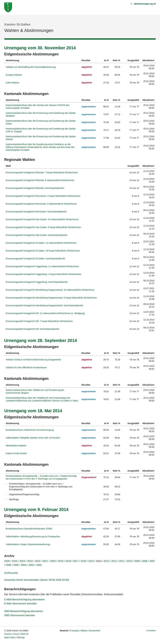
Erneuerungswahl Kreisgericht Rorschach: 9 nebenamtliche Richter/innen (41, 204)
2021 (45, 561)
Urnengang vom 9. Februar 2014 (36, 510)
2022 (38, 561)
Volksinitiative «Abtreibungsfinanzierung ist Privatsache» (33, 536)
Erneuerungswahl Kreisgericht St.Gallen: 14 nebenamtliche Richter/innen (41, 243)
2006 (8, 565)
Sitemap (21, 637)
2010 (129, 561)
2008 (145, 561)
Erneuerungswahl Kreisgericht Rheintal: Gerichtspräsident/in (35, 188)
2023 (30, 561)
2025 (15, 561)
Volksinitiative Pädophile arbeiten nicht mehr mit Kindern (33, 438)
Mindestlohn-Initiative (16, 446)
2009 (137, 561)
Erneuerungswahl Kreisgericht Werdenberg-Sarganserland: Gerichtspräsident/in (44, 305)
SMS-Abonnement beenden (20, 615)
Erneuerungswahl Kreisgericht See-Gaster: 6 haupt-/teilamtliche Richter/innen (43, 227)
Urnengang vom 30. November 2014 (40, 48)
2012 (114, 561)
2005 (16, 565)
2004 (24, 565)
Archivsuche (11, 573)
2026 (7, 561)
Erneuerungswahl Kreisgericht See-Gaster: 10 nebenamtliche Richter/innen (42, 219)
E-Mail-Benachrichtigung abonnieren (24, 599)
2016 (83, 561)
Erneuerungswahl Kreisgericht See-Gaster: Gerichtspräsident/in (37, 235)
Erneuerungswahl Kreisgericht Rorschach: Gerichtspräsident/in (36, 212)
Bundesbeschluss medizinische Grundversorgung (30, 430)
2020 (53, 561)
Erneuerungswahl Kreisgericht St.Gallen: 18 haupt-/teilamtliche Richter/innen (43, 251)
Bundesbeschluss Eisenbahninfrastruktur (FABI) (29, 529)
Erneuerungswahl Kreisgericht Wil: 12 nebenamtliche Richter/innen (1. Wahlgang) (45, 313)
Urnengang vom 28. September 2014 (41, 341)
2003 (31, 565)
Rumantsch (95, 631)
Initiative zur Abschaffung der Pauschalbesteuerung (31, 67)
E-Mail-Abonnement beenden (20, 604)
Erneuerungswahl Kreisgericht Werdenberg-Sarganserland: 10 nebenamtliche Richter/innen (50, 290)
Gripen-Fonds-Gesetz (16, 453)
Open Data (10, 637)
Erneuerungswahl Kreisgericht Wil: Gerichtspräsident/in (32, 329)
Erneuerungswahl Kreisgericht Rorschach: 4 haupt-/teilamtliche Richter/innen (43, 196)
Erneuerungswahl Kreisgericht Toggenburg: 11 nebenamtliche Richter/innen (42, 266)
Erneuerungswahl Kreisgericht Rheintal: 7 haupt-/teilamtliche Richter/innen (42, 172)
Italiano (84, 631)
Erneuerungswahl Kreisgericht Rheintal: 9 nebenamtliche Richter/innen (40, 180)
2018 (68, 561)
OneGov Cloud (11, 634)
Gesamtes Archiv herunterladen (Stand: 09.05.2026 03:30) (37, 580)
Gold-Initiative (12, 83)
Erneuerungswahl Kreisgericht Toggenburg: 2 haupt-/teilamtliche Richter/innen (44, 274)
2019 (61, 561)
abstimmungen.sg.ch (145, 4)
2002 (39, 565)
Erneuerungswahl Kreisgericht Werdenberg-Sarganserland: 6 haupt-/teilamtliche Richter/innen (51, 298)
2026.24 (24, 634)
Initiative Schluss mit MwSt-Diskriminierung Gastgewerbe (33, 360)
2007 (152, 561)
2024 (22, 561)
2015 (91, 561)
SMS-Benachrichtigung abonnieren (24, 611)
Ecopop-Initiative (14, 75)
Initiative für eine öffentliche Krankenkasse (26, 367)
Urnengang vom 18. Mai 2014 (33, 411)
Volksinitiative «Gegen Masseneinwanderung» (28, 544)
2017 (76, 561)
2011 (122, 561)
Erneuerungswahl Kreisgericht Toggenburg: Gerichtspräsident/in (37, 282)
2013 (106, 561)
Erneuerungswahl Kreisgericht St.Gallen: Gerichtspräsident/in (36, 259)
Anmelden (151, 630)
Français (74, 631)
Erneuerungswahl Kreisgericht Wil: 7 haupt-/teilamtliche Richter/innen (39, 321)
